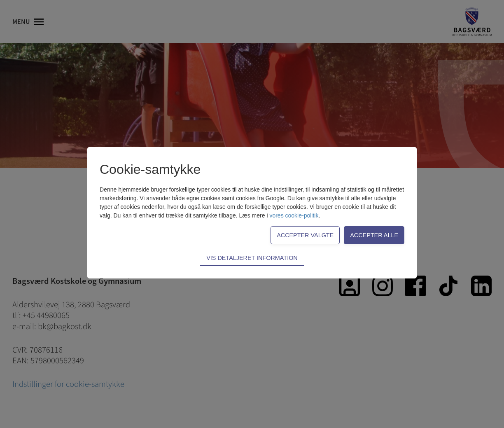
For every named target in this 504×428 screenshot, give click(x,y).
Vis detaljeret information (252, 258)
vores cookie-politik (294, 215)
